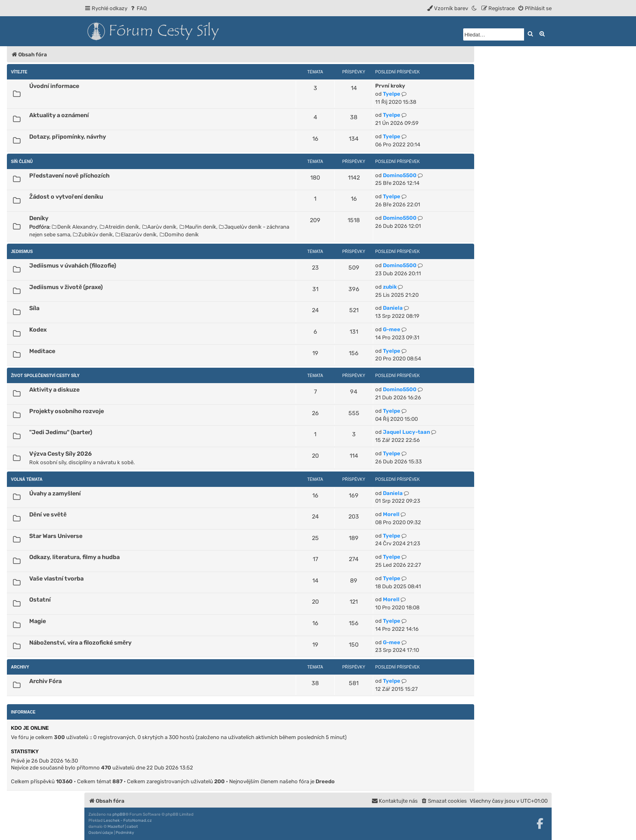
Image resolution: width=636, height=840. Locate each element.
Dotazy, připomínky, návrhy (68, 137)
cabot (132, 827)
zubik (390, 287)
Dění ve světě (48, 514)
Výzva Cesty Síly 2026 (60, 454)
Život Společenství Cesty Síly (45, 376)
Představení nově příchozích (69, 176)
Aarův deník (160, 227)
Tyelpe (392, 94)
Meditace (42, 351)
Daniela (393, 308)
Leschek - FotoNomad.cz (128, 821)
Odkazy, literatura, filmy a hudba (74, 557)
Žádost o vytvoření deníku (66, 197)
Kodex (38, 330)
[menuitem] (138, 8)
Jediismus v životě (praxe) (66, 287)
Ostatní (40, 600)
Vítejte (19, 72)
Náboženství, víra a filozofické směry (80, 643)
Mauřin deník (198, 227)
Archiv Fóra (45, 681)
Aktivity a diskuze (54, 390)
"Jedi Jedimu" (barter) (61, 432)
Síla (34, 308)
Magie (38, 621)
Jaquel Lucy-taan (406, 432)
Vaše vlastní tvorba (56, 579)
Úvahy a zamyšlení (55, 493)
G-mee (392, 329)
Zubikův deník (93, 235)
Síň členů (22, 162)
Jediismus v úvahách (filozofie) (73, 266)
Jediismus (22, 252)
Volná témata (27, 479)
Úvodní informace (54, 86)
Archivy (20, 667)
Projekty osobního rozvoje (67, 411)
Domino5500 (400, 175)
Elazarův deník (136, 235)
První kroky (390, 86)
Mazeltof (116, 827)
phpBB (119, 814)
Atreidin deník (119, 227)
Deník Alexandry (74, 227)
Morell (391, 514)
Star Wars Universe (56, 536)
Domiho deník (179, 235)
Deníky (39, 218)
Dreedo (325, 781)
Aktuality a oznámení (59, 115)
